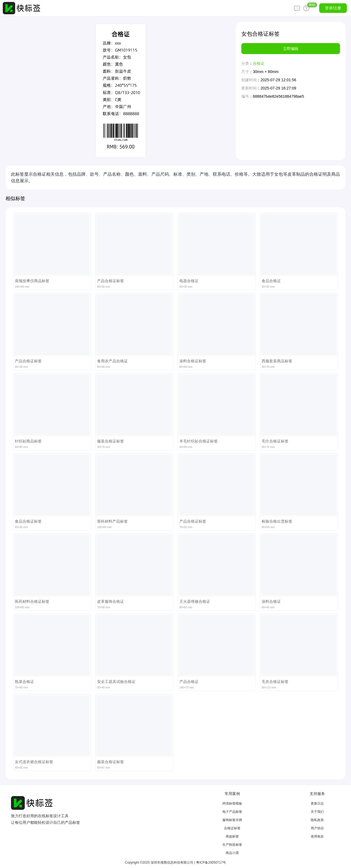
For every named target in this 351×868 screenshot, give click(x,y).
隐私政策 (317, 820)
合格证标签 (232, 828)
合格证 (259, 63)
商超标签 (232, 836)
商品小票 (232, 853)
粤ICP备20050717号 (211, 863)
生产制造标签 (232, 845)
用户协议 (317, 828)
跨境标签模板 (232, 803)
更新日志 (317, 803)
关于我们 (317, 812)
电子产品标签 (232, 812)
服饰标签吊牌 (232, 820)
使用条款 (317, 836)
